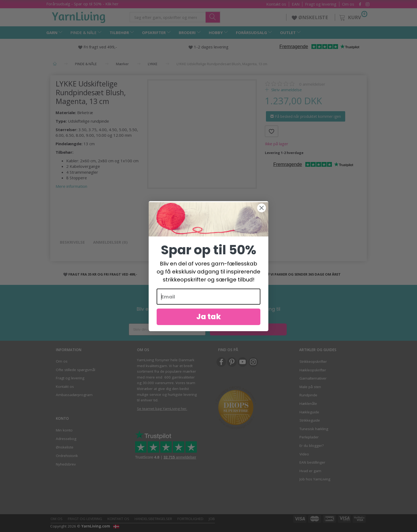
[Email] (208, 297)
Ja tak (209, 317)
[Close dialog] (262, 208)
